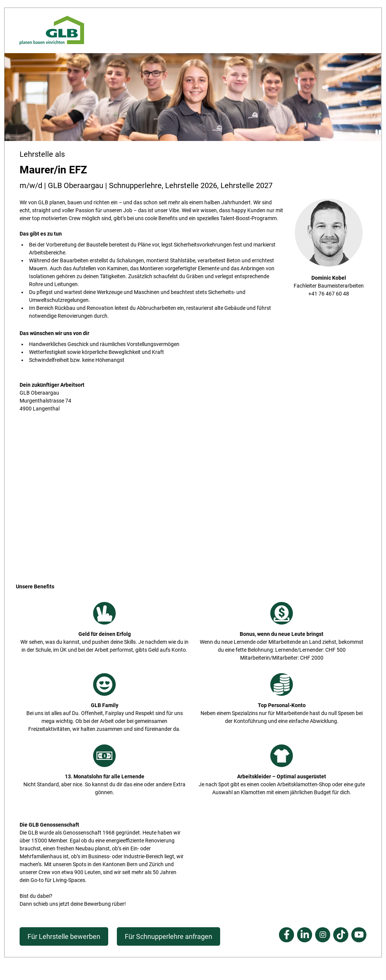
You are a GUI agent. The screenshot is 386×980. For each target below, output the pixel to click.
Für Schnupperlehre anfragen (168, 936)
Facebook (286, 935)
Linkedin (305, 935)
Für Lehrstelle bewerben (64, 936)
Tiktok (341, 935)
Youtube (359, 935)
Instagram (323, 935)
